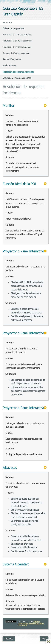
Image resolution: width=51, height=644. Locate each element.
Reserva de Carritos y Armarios (17, 53)
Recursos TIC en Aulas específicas (18, 41)
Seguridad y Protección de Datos (17, 78)
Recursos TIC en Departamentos (17, 47)
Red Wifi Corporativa (12, 59)
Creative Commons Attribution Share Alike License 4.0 (31, 623)
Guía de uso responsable (13, 28)
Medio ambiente (10, 65)
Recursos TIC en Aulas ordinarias (17, 34)
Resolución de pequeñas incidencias (18, 72)
